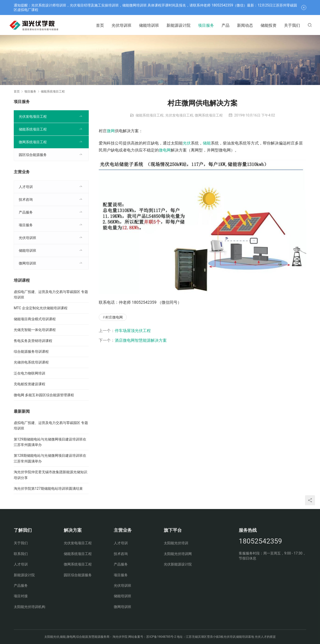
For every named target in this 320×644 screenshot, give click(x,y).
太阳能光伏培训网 (178, 554)
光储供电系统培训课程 (31, 362)
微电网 (165, 150)
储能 (207, 143)
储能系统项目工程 (149, 115)
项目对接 (21, 596)
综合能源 (82, 637)
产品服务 (26, 212)
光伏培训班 (121, 25)
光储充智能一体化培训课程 (35, 330)
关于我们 (292, 25)
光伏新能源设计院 (178, 564)
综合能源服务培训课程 (31, 351)
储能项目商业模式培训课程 (35, 319)
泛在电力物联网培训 (29, 373)
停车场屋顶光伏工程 (133, 331)
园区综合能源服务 (33, 155)
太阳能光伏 (52, 637)
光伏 (187, 143)
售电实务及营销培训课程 (33, 341)
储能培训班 (149, 25)
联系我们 (21, 554)
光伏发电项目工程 (179, 115)
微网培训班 (27, 263)
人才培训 (26, 187)
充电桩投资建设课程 (29, 384)
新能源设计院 (178, 25)
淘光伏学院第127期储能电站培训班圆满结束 (48, 488)
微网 (111, 131)
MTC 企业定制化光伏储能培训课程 (41, 308)
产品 (225, 25)
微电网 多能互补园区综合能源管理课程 (44, 395)
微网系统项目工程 (209, 115)
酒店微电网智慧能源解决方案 (141, 340)
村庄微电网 (114, 317)
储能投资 (268, 25)
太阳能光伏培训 (176, 543)
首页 (100, 25)
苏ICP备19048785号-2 (161, 637)
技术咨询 (26, 199)
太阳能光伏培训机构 (29, 607)
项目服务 (206, 25)
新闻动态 (245, 25)
